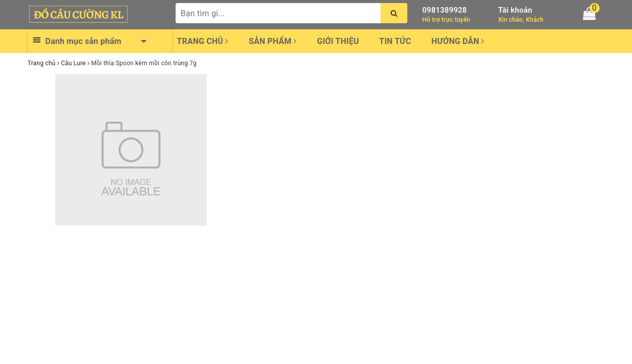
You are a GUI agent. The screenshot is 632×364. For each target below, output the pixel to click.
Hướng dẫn (458, 41)
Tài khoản (515, 10)
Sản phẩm (273, 41)
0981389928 (445, 10)
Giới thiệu (338, 41)
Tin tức (395, 41)
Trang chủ (203, 41)
